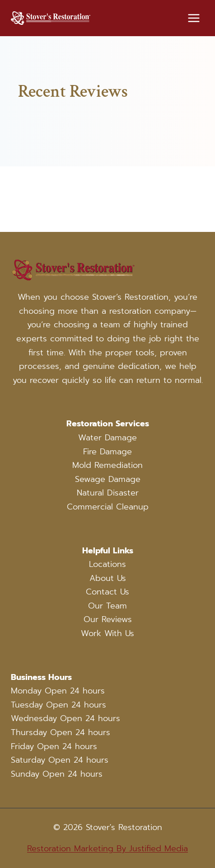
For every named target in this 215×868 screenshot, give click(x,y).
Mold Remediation (107, 465)
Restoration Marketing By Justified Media (107, 849)
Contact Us (107, 592)
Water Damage (107, 438)
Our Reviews (108, 619)
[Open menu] (194, 18)
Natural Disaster (108, 493)
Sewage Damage (108, 479)
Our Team (107, 606)
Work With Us (107, 633)
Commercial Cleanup (108, 507)
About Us (108, 578)
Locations (107, 564)
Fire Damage (107, 452)
